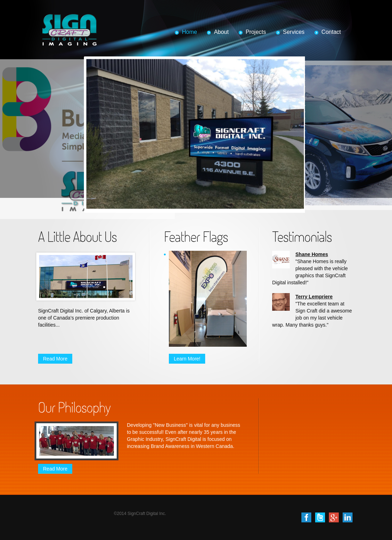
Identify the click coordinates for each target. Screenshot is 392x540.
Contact (331, 32)
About (221, 32)
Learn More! (187, 359)
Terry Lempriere (314, 297)
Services (294, 32)
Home (189, 32)
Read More (55, 359)
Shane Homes (312, 254)
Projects (256, 32)
